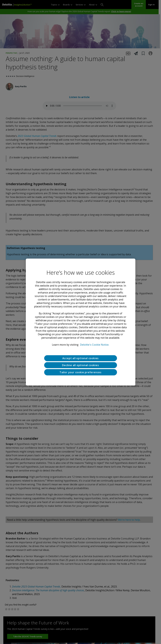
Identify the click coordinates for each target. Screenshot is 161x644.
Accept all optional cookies (81, 358)
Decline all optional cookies (80, 365)
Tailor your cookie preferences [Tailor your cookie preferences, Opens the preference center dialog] (80, 372)
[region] (81, 322)
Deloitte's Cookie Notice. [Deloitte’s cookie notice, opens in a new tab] (95, 344)
